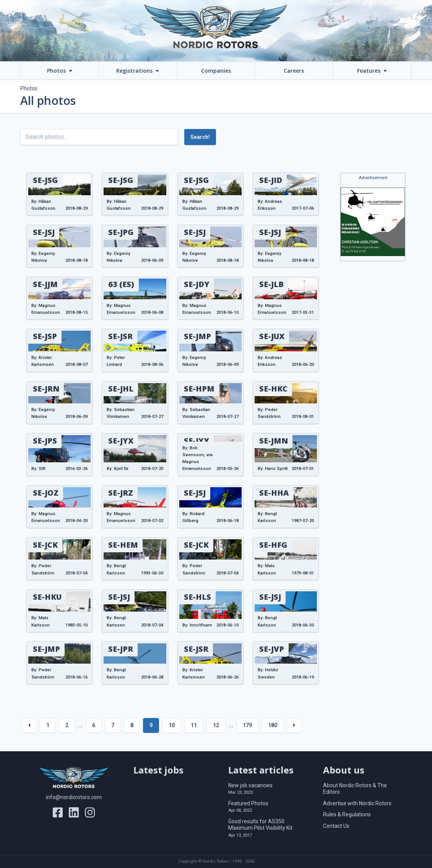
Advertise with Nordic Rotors (357, 803)
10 (172, 725)
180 (273, 725)
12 (216, 725)
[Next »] (294, 725)
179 (247, 725)
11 (194, 725)
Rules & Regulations (347, 814)
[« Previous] (29, 725)
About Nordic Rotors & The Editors (355, 789)
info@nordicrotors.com (74, 797)
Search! (200, 137)
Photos (29, 88)
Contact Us (336, 826)
